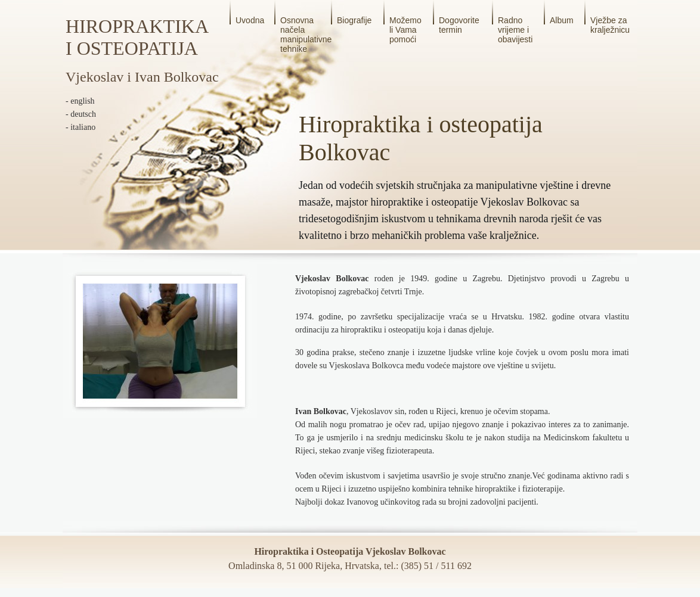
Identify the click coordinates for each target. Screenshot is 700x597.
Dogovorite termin (459, 25)
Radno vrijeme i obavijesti (515, 30)
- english (80, 101)
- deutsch (81, 114)
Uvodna (250, 20)
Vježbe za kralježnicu (610, 25)
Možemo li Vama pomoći (405, 30)
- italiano (80, 127)
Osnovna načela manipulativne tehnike (306, 35)
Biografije (354, 20)
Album (562, 20)
